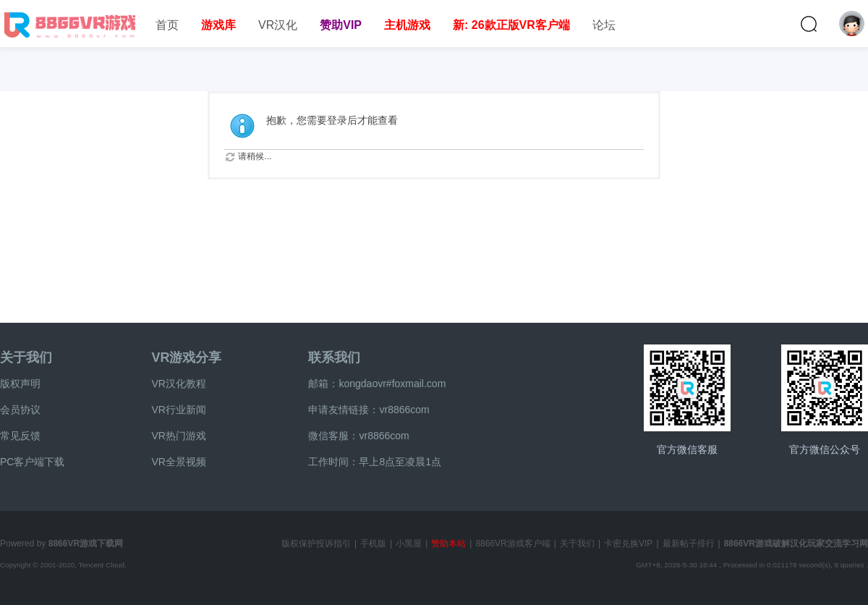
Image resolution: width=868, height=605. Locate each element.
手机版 (373, 543)
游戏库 (218, 25)
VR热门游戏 (178, 436)
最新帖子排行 (689, 543)
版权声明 (20, 384)
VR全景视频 (178, 462)
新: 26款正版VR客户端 (511, 25)
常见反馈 (20, 436)
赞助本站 (448, 543)
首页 (167, 25)
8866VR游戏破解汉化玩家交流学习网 (796, 543)
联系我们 (334, 357)
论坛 (604, 25)
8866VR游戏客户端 (512, 543)
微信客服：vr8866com (358, 436)
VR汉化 (278, 25)
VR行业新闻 (178, 410)
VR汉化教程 (178, 384)
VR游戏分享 (186, 357)
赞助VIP (341, 25)
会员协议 (20, 410)
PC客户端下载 (32, 462)
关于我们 (26, 357)
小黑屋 (409, 543)
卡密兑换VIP (628, 543)
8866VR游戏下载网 (86, 543)
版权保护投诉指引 (316, 543)
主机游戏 (407, 25)
